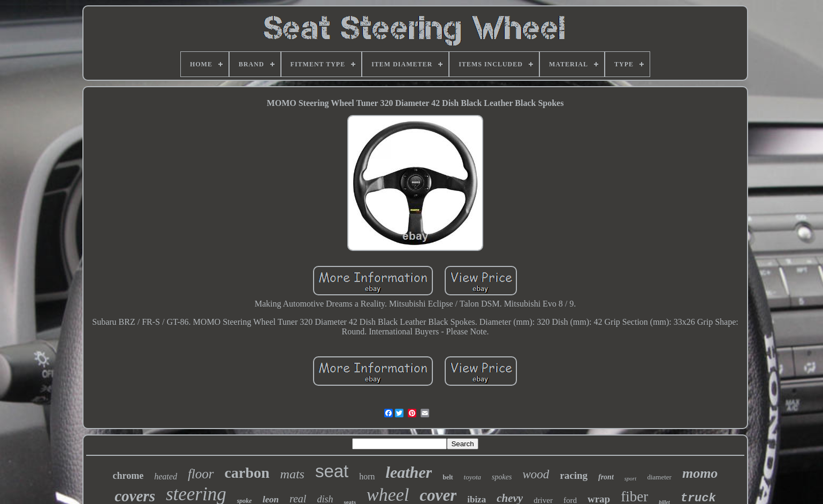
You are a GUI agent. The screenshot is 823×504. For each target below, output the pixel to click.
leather (409, 472)
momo (700, 473)
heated (166, 476)
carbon (247, 473)
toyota (473, 477)
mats (292, 474)
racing (574, 475)
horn (367, 476)
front (606, 477)
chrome (128, 476)
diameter (659, 477)
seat (332, 471)
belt (448, 477)
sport (631, 478)
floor (201, 474)
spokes (502, 477)
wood (536, 474)
